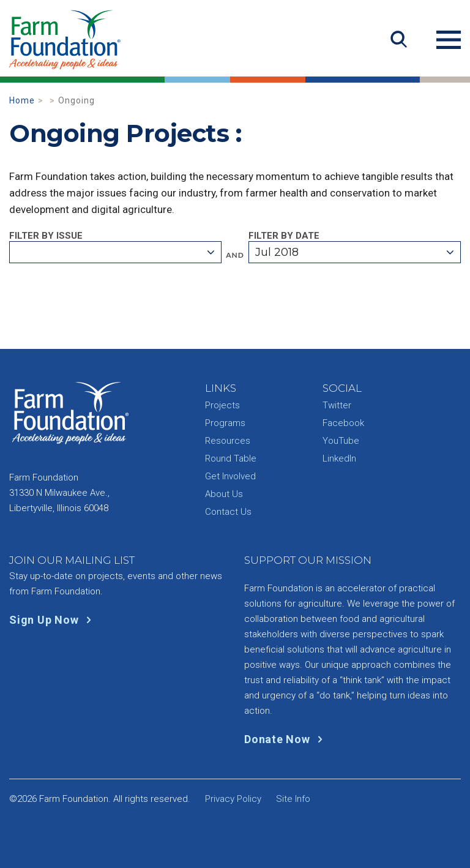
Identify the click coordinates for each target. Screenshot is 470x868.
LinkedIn (339, 458)
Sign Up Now (53, 620)
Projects (222, 405)
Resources (228, 441)
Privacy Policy (233, 799)
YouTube (341, 441)
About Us (224, 494)
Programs (225, 423)
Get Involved (230, 476)
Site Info (293, 799)
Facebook (343, 423)
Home (22, 100)
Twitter (337, 405)
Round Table (231, 458)
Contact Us (228, 512)
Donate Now (286, 739)
